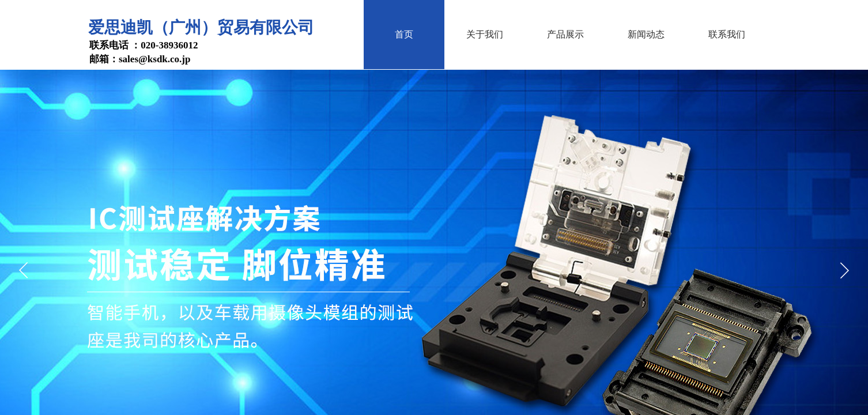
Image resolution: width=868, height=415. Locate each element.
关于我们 (485, 34)
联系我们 (727, 34)
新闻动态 (646, 34)
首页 (404, 34)
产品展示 (565, 34)
